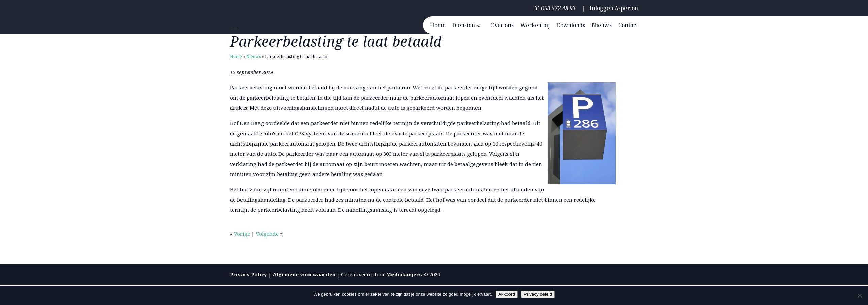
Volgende (267, 234)
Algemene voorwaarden (304, 274)
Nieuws (254, 57)
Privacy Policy (248, 274)
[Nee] (859, 295)
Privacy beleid (538, 294)
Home (236, 57)
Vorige (242, 234)
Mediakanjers (404, 274)
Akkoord (507, 294)
